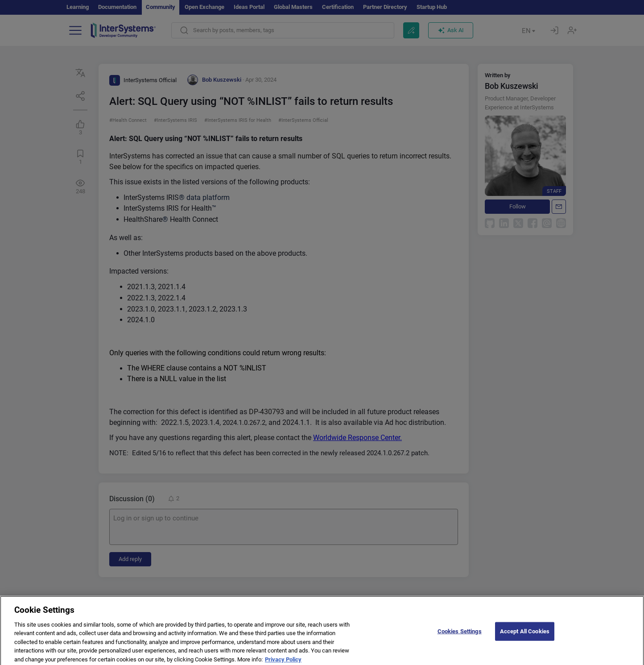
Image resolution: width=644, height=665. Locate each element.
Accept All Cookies (525, 642)
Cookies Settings (460, 642)
